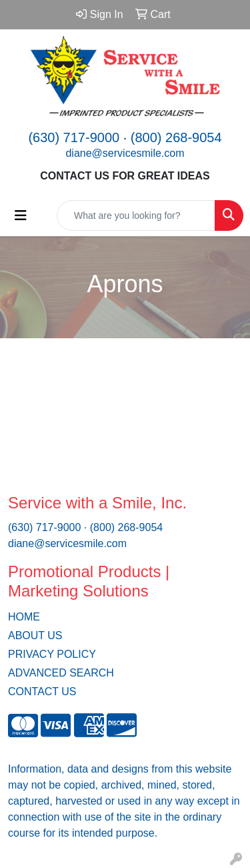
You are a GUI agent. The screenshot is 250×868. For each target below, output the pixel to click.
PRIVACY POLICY (52, 654)
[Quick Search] (136, 215)
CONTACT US (42, 692)
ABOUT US (35, 635)
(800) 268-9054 (176, 137)
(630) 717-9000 (74, 137)
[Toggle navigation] (21, 215)
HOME (24, 617)
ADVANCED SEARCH (61, 673)
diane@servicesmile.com (125, 153)
